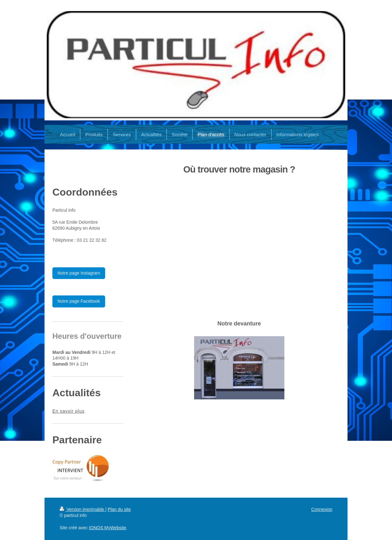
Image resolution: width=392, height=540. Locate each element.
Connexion (322, 509)
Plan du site (119, 509)
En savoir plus (68, 411)
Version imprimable (83, 509)
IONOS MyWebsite (108, 528)
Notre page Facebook (79, 301)
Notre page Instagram (79, 273)
